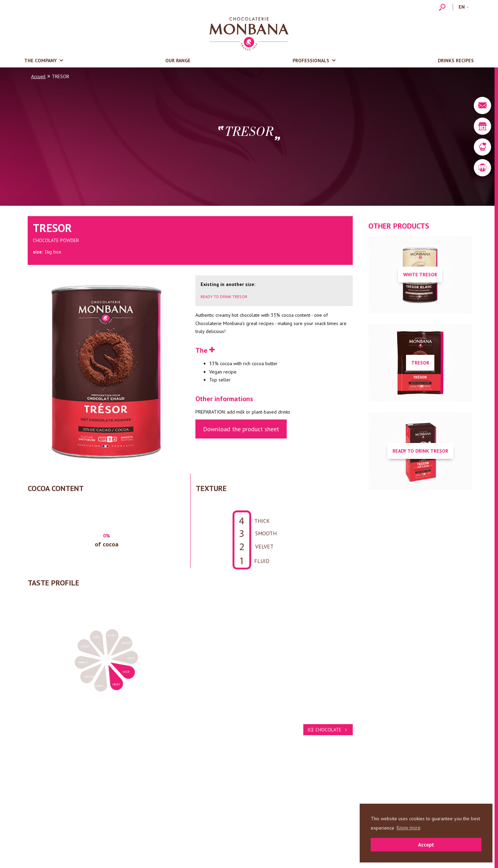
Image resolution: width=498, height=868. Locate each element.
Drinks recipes (456, 61)
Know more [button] (409, 828)
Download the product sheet (241, 429)
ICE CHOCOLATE (328, 730)
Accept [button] (426, 845)
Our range (178, 61)
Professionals (311, 61)
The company (40, 61)
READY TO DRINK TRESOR (224, 297)
